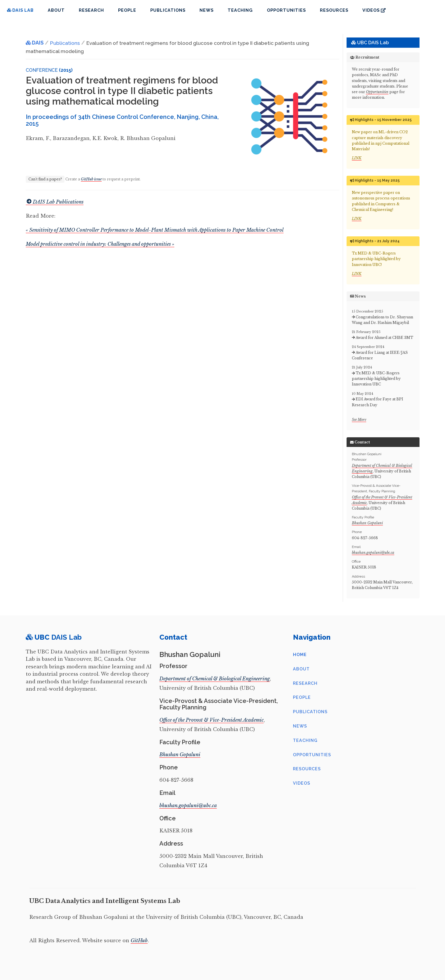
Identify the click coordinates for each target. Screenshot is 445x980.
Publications (168, 10)
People (127, 10)
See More (359, 420)
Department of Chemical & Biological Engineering (215, 679)
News (207, 10)
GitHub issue (91, 179)
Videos (374, 10)
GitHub (139, 940)
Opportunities (286, 10)
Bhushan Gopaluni (367, 523)
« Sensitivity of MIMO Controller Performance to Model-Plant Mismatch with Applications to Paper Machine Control (155, 230)
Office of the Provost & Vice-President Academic (212, 720)
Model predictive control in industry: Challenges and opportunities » (100, 244)
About (56, 10)
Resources (334, 10)
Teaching (240, 10)
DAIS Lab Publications (55, 202)
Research (91, 10)
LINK (357, 158)
